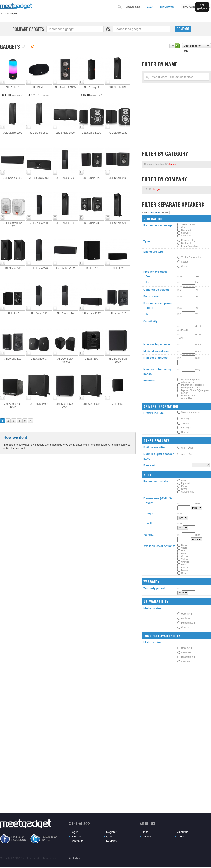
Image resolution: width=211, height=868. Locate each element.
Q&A (150, 7)
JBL (152, 189)
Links (145, 832)
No (190, 447)
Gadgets (133, 7)
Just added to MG (192, 46)
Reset (165, 213)
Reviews (167, 7)
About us (183, 832)
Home (3, 14)
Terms (181, 836)
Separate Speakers (160, 164)
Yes (181, 447)
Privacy (146, 836)
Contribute (77, 841)
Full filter (155, 213)
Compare (183, 29)
